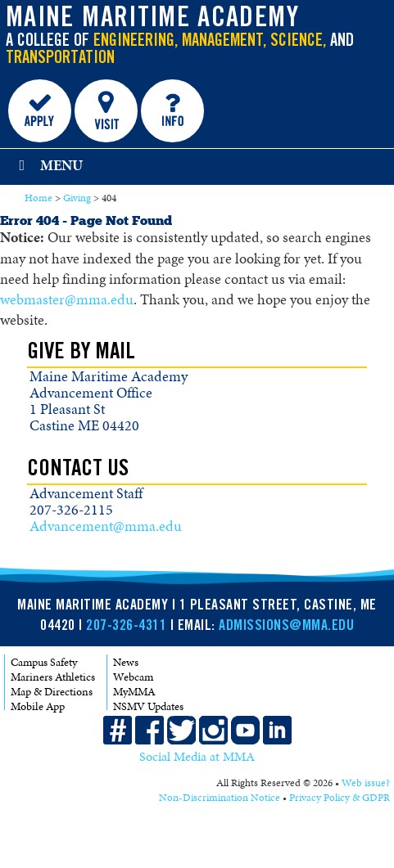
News (126, 662)
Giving (77, 198)
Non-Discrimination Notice (220, 798)
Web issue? (366, 784)
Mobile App (38, 706)
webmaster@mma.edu (67, 299)
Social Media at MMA (197, 758)
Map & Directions (52, 692)
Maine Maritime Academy (152, 20)
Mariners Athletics (53, 677)
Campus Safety (44, 662)
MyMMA (134, 692)
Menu (48, 165)
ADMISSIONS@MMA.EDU (286, 627)
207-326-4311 (126, 627)
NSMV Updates (148, 706)
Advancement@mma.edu (106, 526)
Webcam (133, 677)
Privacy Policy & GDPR (340, 798)
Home (38, 198)
